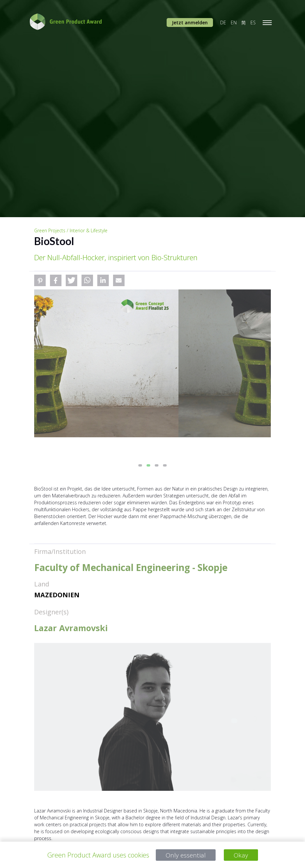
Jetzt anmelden (190, 23)
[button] (40, 280)
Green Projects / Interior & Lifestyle (71, 230)
